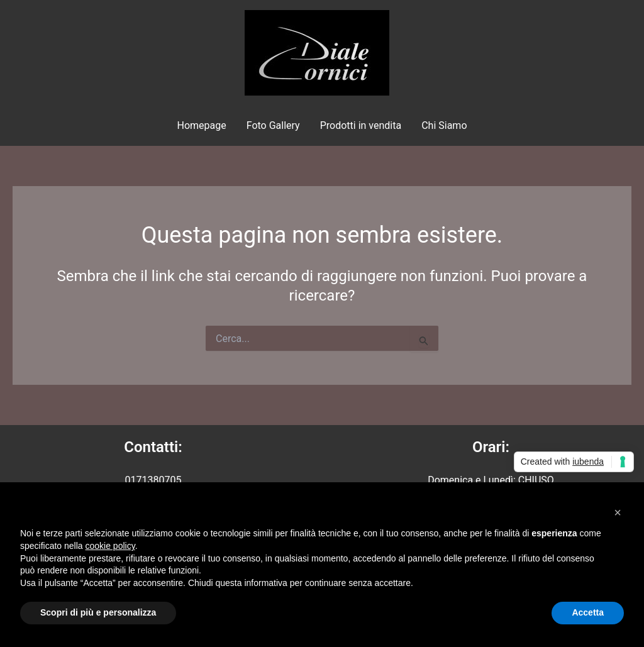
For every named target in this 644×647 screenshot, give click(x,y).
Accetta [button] (588, 612)
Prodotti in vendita (361, 125)
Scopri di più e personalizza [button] (98, 612)
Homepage (201, 125)
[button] (618, 512)
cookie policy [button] (110, 546)
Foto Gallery (273, 125)
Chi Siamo (444, 125)
